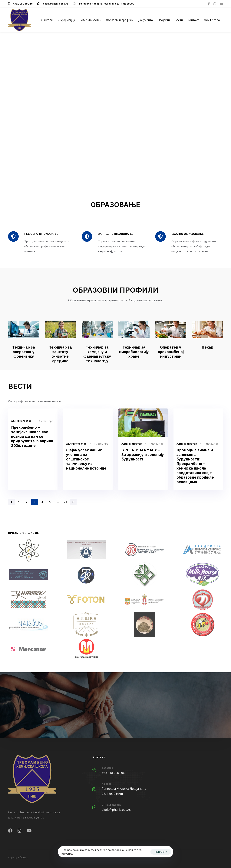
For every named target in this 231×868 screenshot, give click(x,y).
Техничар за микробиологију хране (134, 352)
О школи (47, 20)
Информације (67, 20)
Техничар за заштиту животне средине (60, 354)
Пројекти (164, 20)
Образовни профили (120, 20)
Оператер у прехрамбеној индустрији (171, 352)
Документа (146, 20)
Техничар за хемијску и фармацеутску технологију (97, 354)
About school (212, 20)
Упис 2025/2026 (91, 20)
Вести (179, 20)
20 (66, 502)
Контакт (193, 20)
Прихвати (161, 852)
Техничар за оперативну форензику (24, 352)
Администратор (21, 421)
